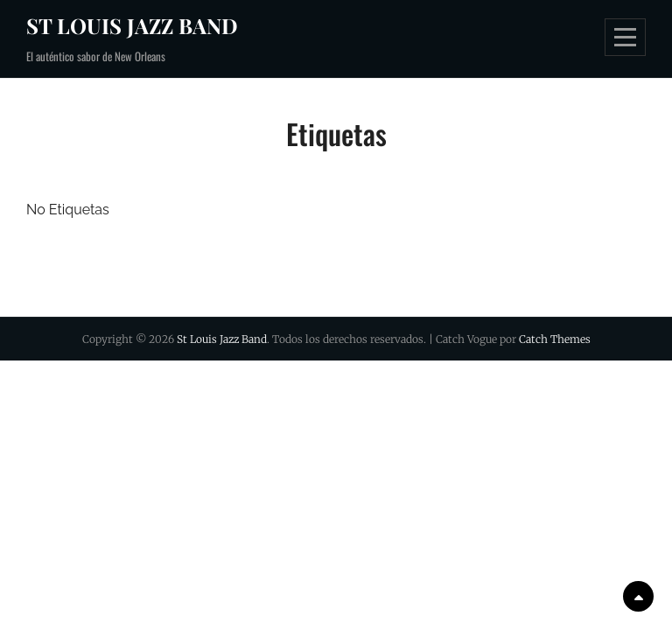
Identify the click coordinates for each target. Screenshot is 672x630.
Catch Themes (555, 339)
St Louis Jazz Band (132, 25)
